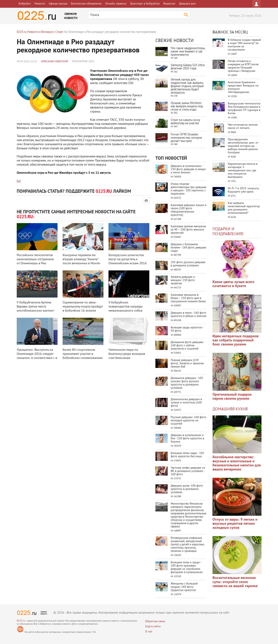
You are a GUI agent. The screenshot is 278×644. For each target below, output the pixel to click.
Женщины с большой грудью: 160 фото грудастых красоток (184, 587)
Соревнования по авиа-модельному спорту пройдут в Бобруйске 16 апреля (83, 307)
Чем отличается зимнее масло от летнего (243, 127)
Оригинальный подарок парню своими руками (232, 397)
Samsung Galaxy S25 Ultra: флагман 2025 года (188, 67)
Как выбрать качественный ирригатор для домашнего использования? (244, 208)
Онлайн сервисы (116, 4)
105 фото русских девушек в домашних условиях (188, 264)
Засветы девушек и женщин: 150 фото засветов (183, 280)
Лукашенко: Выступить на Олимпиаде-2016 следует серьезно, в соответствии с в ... (37, 356)
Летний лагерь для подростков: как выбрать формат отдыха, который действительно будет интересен (187, 86)
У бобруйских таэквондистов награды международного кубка (126, 307)
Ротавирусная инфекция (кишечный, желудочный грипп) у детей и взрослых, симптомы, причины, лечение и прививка (188, 545)
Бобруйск (25, 4)
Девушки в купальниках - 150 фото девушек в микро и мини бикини (188, 169)
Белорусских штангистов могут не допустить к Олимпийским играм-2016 (128, 259)
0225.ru (21, 621)
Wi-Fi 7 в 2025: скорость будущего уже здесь (243, 190)
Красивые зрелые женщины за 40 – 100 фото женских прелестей (188, 230)
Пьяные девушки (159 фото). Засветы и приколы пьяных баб (187, 363)
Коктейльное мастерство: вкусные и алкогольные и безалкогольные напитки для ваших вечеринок (237, 463)
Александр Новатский (54, 62)
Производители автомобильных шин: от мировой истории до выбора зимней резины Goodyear (243, 146)
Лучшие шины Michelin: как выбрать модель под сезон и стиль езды (187, 107)
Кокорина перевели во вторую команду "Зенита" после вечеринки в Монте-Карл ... (82, 261)
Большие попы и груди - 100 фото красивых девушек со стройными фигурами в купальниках (187, 567)
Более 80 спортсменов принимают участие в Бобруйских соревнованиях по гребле (83, 356)
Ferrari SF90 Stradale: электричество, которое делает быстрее (186, 138)
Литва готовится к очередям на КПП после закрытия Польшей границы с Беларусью (243, 66)
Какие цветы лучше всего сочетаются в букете (233, 284)
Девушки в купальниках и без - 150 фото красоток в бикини (187, 439)
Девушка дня (187, 4)
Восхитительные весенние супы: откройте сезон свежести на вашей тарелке (235, 582)
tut (19, 181)
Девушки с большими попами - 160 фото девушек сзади (188, 248)
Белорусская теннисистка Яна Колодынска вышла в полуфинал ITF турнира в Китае (244, 109)
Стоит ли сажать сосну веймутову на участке (185, 122)
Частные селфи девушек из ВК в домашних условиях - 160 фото (188, 471)
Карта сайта (153, 627)
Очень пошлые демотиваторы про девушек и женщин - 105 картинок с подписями (189, 189)
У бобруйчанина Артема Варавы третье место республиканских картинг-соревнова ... (36, 309)
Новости (40, 4)
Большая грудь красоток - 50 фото (187, 329)
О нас (149, 632)
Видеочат (169, 4)
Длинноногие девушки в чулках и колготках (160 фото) (186, 403)
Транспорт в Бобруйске (145, 4)
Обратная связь (155, 621)
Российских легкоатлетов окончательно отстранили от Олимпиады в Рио (35, 259)
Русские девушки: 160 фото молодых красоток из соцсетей (188, 421)
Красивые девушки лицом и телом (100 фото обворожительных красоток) (189, 210)
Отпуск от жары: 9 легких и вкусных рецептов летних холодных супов (235, 524)
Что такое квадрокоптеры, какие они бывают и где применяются (188, 52)
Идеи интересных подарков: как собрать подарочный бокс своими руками (236, 340)
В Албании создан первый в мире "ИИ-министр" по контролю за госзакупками (244, 45)
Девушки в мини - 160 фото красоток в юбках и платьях (189, 315)
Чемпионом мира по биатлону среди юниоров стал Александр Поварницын (127, 356)
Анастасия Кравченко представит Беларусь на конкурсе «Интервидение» (243, 87)
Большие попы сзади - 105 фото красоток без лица (187, 455)
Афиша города (58, 4)
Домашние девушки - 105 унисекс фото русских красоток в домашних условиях (187, 383)
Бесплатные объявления (86, 4)
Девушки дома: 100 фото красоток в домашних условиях (187, 489)
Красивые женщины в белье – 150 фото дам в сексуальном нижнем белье (188, 298)
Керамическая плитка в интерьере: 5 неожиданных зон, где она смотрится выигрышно (243, 171)
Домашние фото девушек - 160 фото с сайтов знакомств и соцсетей (188, 346)
